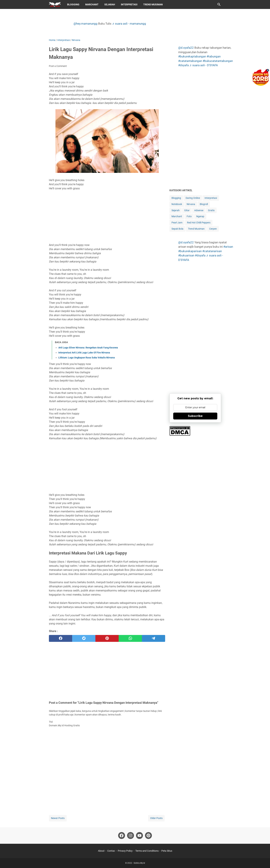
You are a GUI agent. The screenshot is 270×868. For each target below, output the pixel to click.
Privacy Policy (125, 851)
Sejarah (110, 4)
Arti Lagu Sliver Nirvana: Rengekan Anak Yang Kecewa (88, 348)
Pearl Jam (177, 223)
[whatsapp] (130, 638)
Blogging (73, 4)
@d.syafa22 (186, 48)
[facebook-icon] (122, 835)
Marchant (92, 4)
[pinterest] (107, 638)
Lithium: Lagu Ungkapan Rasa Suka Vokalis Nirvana (87, 358)
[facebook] (61, 638)
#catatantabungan (190, 61)
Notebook (177, 204)
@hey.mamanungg (85, 24)
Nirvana (191, 204)
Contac (111, 851)
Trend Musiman (153, 4)
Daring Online (193, 198)
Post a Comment (58, 66)
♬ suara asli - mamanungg (129, 24)
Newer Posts (58, 818)
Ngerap (200, 216)
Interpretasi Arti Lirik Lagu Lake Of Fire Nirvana (84, 353)
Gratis (211, 210)
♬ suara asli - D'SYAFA (204, 65)
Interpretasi (129, 4)
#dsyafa (183, 65)
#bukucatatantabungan (218, 61)
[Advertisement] (107, 217)
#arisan (228, 247)
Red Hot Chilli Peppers (199, 223)
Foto (189, 216)
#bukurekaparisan (190, 251)
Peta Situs (167, 851)
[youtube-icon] (139, 835)
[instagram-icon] (131, 835)
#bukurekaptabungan (192, 56)
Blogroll (204, 204)
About (101, 851)
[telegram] (154, 638)
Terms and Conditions (147, 851)
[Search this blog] (219, 4)
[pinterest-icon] (148, 835)
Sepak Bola (177, 229)
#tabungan (214, 56)
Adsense (199, 210)
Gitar (187, 210)
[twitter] (84, 638)
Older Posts (156, 818)
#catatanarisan (212, 251)
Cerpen (213, 229)
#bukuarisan (186, 255)
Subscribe (195, 416)
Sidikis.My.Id (139, 863)
